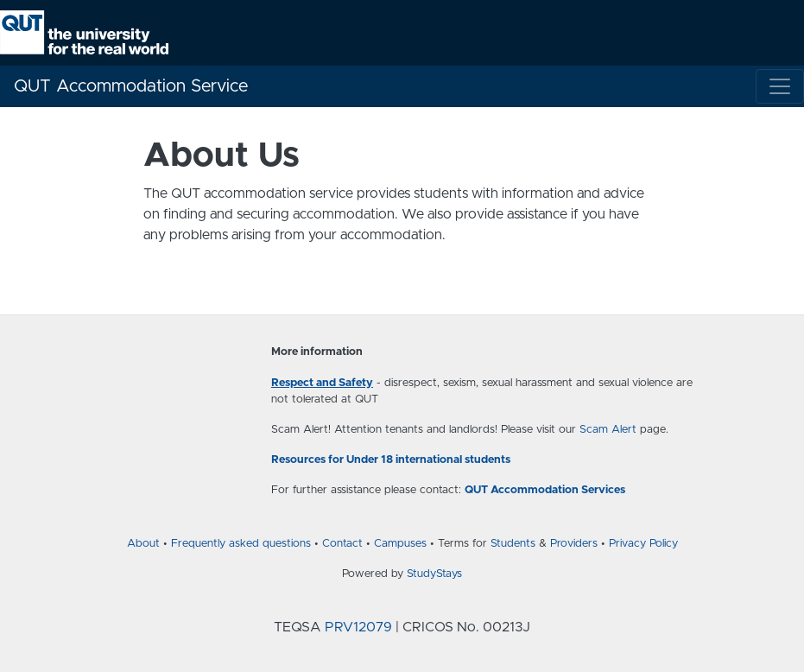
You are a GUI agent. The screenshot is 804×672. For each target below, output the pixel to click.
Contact (342, 544)
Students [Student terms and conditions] (513, 544)
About (143, 544)
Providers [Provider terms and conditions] (574, 544)
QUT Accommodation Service (131, 86)
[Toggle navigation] (780, 86)
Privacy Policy (643, 544)
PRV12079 (358, 627)
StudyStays (434, 574)
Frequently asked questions (241, 544)
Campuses (400, 544)
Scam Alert (608, 430)
